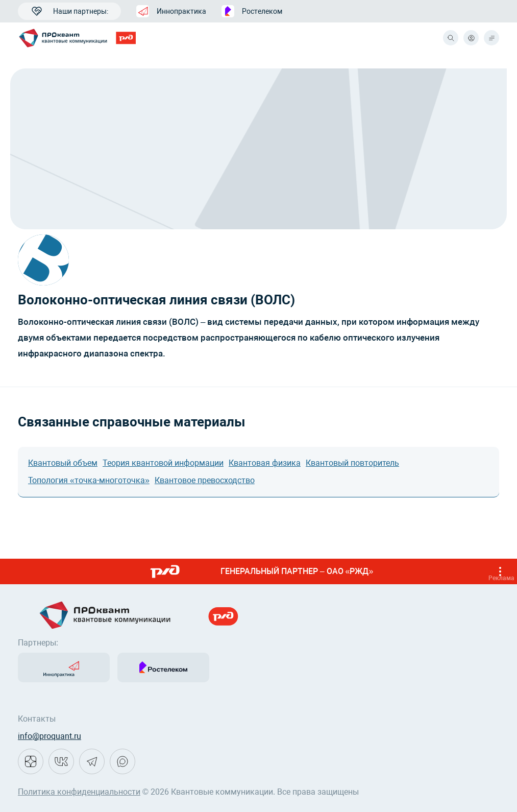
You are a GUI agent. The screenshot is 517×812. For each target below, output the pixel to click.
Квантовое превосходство (205, 480)
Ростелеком (252, 11)
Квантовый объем (63, 463)
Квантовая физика (265, 463)
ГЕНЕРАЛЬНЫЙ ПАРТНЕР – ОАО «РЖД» (329, 571)
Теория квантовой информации (163, 463)
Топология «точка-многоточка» (89, 480)
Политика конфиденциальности (79, 792)
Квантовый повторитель (352, 463)
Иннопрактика (171, 11)
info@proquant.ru (50, 736)
